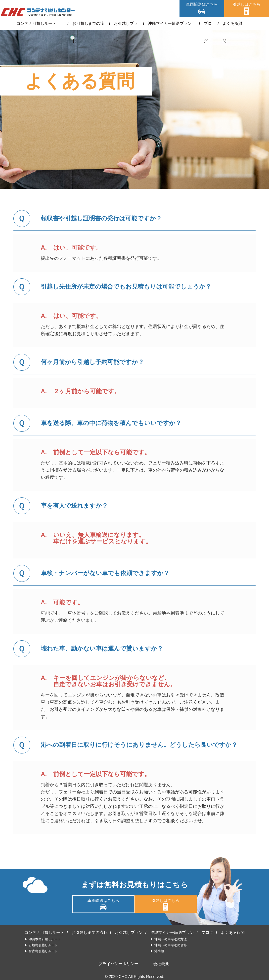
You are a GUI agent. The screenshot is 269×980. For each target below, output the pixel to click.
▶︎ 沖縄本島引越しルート (43, 939)
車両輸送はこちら (202, 4)
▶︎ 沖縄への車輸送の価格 (168, 945)
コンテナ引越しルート (41, 23)
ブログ (204, 23)
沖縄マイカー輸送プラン (168, 23)
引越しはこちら (247, 4)
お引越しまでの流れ (86, 23)
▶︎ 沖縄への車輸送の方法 (168, 939)
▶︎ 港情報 (157, 951)
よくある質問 (229, 23)
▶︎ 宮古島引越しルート (41, 951)
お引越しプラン (125, 23)
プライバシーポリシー (118, 964)
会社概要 (161, 964)
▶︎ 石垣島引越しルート (41, 945)
